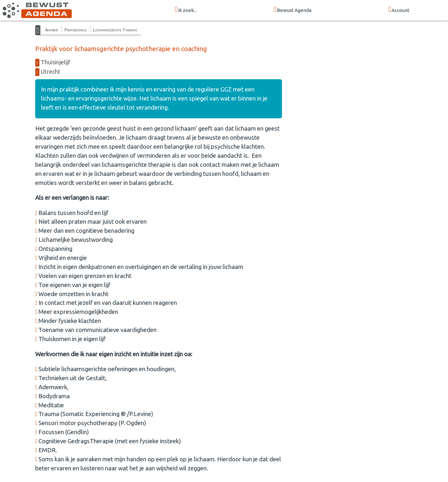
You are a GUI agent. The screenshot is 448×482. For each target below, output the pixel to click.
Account (399, 10)
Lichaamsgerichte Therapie (115, 30)
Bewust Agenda (292, 10)
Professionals (76, 30)
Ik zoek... (186, 10)
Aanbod (52, 30)
